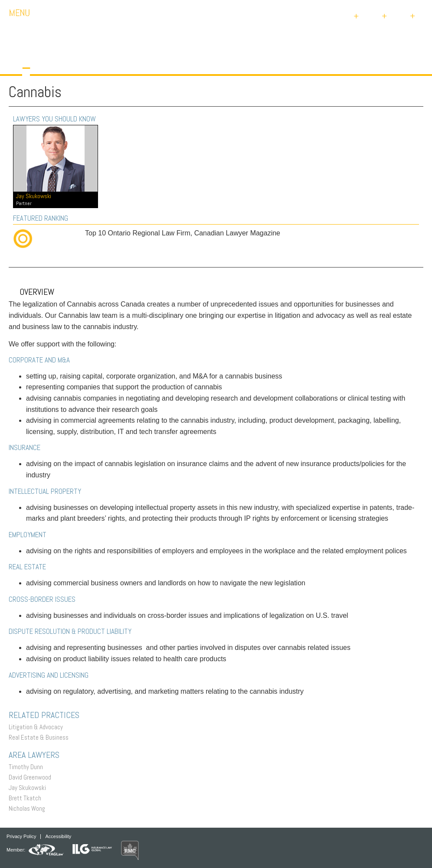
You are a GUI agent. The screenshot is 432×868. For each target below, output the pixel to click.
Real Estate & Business (41, 737)
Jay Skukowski (29, 788)
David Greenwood (32, 777)
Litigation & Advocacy (38, 727)
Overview (31, 292)
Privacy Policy (21, 837)
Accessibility (58, 837)
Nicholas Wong (29, 808)
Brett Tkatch (27, 798)
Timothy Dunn (28, 767)
